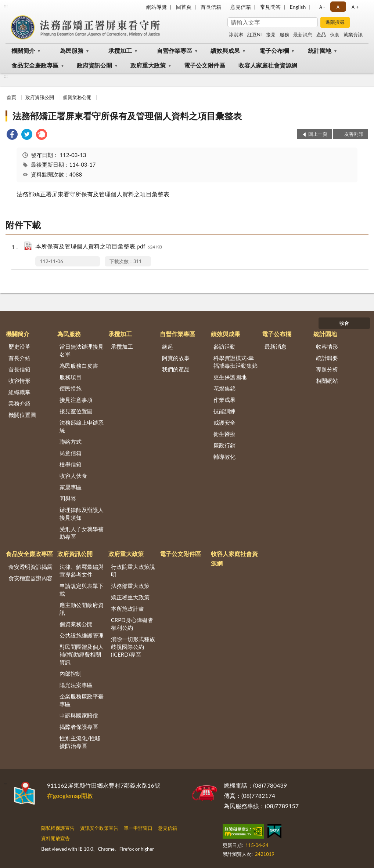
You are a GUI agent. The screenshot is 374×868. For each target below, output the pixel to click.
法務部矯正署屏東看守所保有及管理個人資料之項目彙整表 (127, 116)
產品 (321, 34)
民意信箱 (71, 453)
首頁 (11, 97)
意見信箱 (241, 7)
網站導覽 (157, 7)
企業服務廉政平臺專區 (82, 700)
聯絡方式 (71, 442)
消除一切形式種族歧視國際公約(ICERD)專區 (133, 647)
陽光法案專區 (76, 685)
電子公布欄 (274, 50)
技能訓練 (224, 411)
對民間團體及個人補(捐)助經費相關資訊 (82, 654)
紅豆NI (255, 34)
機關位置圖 (22, 415)
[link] (12, 135)
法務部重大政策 (130, 586)
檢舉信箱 (71, 464)
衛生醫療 (224, 434)
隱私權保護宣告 (58, 828)
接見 (271, 34)
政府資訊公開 (94, 65)
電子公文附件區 (205, 65)
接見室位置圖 (76, 411)
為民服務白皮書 (79, 366)
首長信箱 (211, 7)
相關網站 (327, 381)
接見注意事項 (76, 400)
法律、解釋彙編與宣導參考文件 (82, 571)
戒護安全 (224, 422)
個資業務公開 (77, 97)
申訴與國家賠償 (79, 715)
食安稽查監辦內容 (30, 578)
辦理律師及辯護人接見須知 (82, 514)
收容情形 (19, 381)
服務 (284, 34)
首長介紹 (19, 358)
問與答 (68, 498)
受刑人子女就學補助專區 (82, 533)
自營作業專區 (175, 50)
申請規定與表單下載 (82, 590)
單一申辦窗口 (138, 828)
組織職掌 (19, 392)
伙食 (335, 34)
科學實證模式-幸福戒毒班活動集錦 (235, 362)
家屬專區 (71, 487)
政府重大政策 (148, 65)
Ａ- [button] (322, 7)
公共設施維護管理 (82, 635)
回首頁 (184, 7)
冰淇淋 (236, 34)
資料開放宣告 (55, 838)
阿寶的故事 (176, 358)
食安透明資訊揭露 (30, 567)
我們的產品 (176, 369)
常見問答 (270, 7)
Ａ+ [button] (355, 7)
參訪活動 (224, 346)
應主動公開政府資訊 (82, 609)
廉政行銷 (224, 445)
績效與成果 (225, 50)
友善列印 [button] (354, 134)
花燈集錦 (224, 388)
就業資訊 (353, 34)
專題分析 (327, 369)
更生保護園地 (230, 377)
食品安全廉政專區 (35, 65)
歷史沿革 (19, 346)
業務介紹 (19, 403)
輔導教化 (224, 457)
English (298, 7)
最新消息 (303, 34)
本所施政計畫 (127, 609)
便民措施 (71, 388)
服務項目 (71, 377)
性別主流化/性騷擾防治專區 (80, 742)
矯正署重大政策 (130, 597)
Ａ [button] (338, 7)
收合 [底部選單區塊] (344, 323)
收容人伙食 (73, 476)
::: (6, 6)
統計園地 (320, 50)
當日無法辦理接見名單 (82, 350)
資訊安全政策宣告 (99, 828)
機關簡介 (23, 50)
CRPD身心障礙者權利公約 (132, 624)
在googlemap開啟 (70, 796)
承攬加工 (120, 50)
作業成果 (224, 400)
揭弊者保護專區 (79, 727)
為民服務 (72, 50)
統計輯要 (327, 358)
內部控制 (71, 673)
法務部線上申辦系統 (82, 426)
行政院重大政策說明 (133, 571)
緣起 (168, 346)
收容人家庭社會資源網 (268, 65)
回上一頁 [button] (318, 134)
